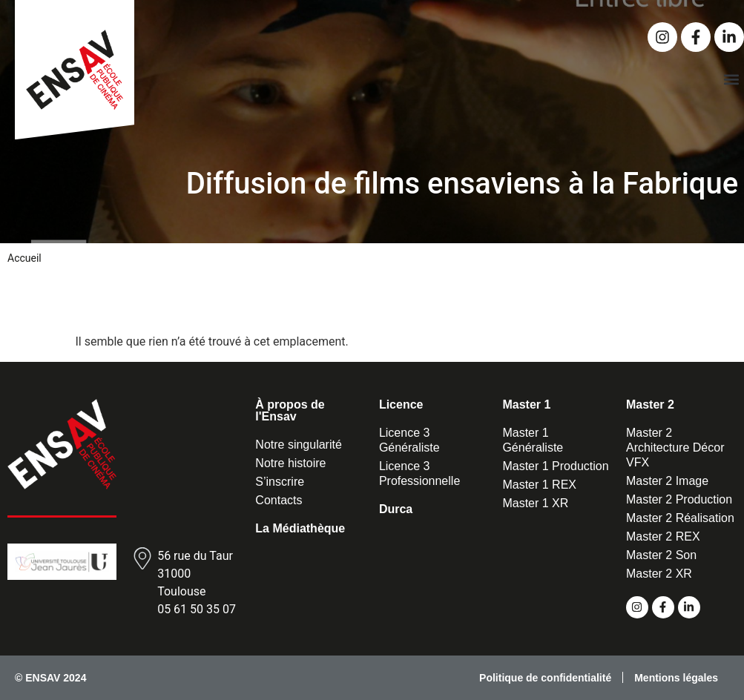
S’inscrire (280, 482)
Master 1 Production (555, 466)
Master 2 (650, 405)
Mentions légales (676, 678)
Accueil (24, 258)
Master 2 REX (663, 536)
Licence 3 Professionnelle (419, 473)
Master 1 (526, 405)
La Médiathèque (300, 528)
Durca (396, 509)
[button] (732, 79)
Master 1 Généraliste (533, 440)
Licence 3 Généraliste (409, 440)
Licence (401, 405)
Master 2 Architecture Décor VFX (675, 448)
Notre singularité (299, 445)
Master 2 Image (667, 481)
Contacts (279, 500)
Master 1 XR (535, 503)
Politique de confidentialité (545, 678)
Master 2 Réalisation (680, 518)
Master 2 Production (679, 499)
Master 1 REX (539, 485)
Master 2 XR (659, 574)
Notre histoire (290, 463)
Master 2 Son (661, 555)
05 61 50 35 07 (197, 609)
